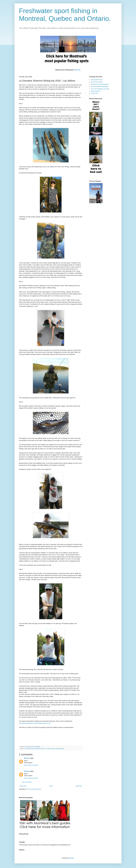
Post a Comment (27, 782)
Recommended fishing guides (100, 87)
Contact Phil (94, 93)
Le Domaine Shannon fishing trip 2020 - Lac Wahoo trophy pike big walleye (44, 749)
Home (51, 786)
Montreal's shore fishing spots (100, 84)
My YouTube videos (97, 82)
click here (77, 70)
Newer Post (23, 786)
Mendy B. (27, 758)
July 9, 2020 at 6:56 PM (31, 765)
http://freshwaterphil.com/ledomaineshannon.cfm (35, 723)
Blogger (72, 858)
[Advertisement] (60, 837)
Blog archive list (96, 91)
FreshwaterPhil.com (97, 80)
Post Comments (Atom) (34, 789)
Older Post (79, 786)
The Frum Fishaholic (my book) (100, 89)
